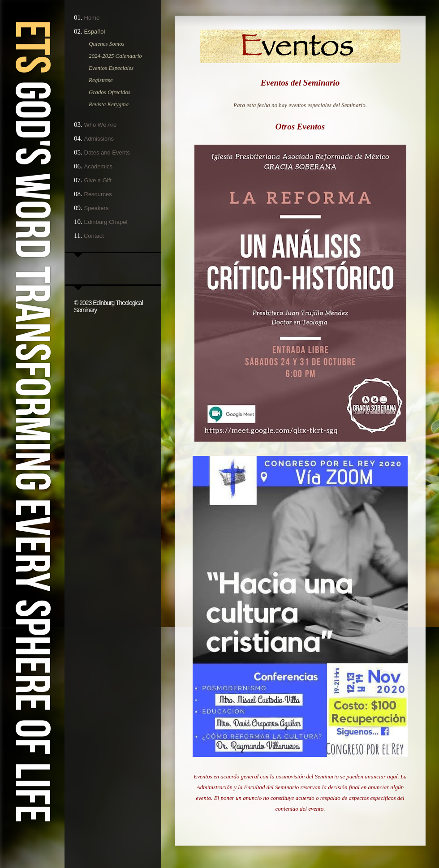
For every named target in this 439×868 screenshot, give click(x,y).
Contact (94, 236)
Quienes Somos (107, 44)
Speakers (97, 208)
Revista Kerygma (109, 104)
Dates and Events (107, 153)
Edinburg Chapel (106, 222)
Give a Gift (98, 180)
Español (95, 32)
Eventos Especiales (111, 68)
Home (92, 18)
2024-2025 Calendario (115, 56)
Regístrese (101, 80)
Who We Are (101, 125)
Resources (98, 194)
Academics (99, 166)
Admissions (99, 139)
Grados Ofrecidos (110, 92)
